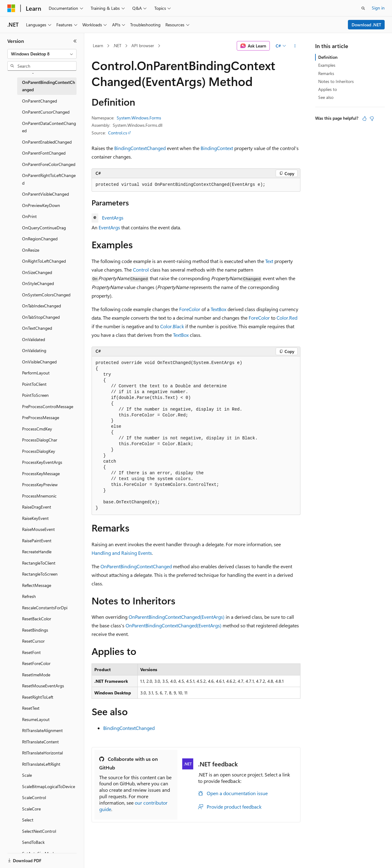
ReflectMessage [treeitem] (37, 585)
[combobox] (42, 54)
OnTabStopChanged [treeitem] (41, 317)
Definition (328, 57)
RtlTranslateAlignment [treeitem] (42, 730)
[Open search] (363, 8)
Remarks (326, 73)
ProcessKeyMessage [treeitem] (41, 473)
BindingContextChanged (140, 148)
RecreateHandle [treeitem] (37, 552)
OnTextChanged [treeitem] (37, 328)
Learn (98, 45)
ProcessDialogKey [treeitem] (39, 451)
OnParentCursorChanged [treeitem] (46, 112)
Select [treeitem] (28, 820)
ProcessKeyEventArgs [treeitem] (42, 462)
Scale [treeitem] (27, 775)
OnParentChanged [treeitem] (40, 101)
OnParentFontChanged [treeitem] (44, 153)
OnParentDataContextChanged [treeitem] (49, 127)
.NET (117, 45)
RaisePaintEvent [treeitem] (37, 541)
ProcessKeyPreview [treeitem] (40, 485)
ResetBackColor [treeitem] (37, 619)
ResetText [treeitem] (31, 708)
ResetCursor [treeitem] (33, 641)
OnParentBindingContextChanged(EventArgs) (177, 617)
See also (326, 97)
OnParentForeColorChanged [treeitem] (49, 164)
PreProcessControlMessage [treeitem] (48, 406)
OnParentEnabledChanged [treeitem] (47, 142)
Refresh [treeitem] (29, 596)
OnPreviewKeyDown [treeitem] (41, 205)
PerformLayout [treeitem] (36, 373)
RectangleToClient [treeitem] (39, 563)
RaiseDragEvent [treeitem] (37, 507)
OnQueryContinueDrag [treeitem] (44, 228)
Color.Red (287, 318)
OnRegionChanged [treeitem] (40, 239)
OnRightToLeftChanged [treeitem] (44, 261)
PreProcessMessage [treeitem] (41, 417)
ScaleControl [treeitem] (34, 797)
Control (141, 270)
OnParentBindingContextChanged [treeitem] (49, 86)
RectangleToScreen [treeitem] (40, 574)
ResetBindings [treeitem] (35, 630)
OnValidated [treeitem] (34, 339)
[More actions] (295, 46)
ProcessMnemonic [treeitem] (39, 496)
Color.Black (172, 326)
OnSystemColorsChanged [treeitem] (46, 295)
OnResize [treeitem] (31, 250)
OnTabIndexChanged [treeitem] (41, 306)
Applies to (328, 89)
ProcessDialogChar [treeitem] (40, 440)
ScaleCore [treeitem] (31, 809)
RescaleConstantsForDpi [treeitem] (45, 608)
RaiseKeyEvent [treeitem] (35, 518)
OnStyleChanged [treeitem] (38, 283)
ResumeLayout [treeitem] (36, 719)
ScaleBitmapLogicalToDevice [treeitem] (49, 786)
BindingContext (217, 148)
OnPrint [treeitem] (29, 216)
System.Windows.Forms (139, 118)
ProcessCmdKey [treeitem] (37, 429)
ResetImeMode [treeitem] (36, 675)
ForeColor (190, 309)
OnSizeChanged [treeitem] (37, 272)
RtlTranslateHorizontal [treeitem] (42, 753)
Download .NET (366, 25)
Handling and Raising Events (122, 553)
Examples (327, 65)
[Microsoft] (11, 8)
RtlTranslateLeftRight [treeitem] (41, 764)
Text (269, 261)
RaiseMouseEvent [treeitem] (38, 529)
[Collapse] (75, 41)
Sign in (378, 8)
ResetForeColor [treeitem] (36, 663)
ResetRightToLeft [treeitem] (38, 697)
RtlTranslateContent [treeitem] (40, 742)
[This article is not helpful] (372, 118)
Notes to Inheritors (336, 81)
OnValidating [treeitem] (34, 350)
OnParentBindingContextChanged (136, 566)
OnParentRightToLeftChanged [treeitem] (49, 179)
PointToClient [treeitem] (34, 384)
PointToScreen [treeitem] (35, 395)
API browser (143, 45)
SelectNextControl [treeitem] (39, 831)
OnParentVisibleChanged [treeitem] (45, 194)
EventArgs (113, 218)
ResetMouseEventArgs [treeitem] (43, 686)
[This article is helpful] (364, 118)
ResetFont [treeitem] (31, 652)
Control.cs (118, 133)
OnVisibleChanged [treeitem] (39, 362)
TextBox (219, 309)
